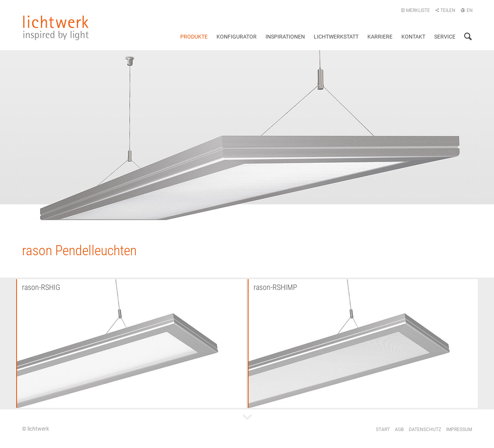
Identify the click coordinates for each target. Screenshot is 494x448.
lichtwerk (56, 28)
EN (467, 10)
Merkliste (415, 10)
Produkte (194, 37)
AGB (399, 429)
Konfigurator (237, 37)
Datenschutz (425, 429)
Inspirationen (285, 37)
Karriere (380, 37)
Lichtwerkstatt (336, 37)
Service (445, 37)
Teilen (445, 10)
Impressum (459, 429)
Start (383, 429)
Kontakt (413, 37)
